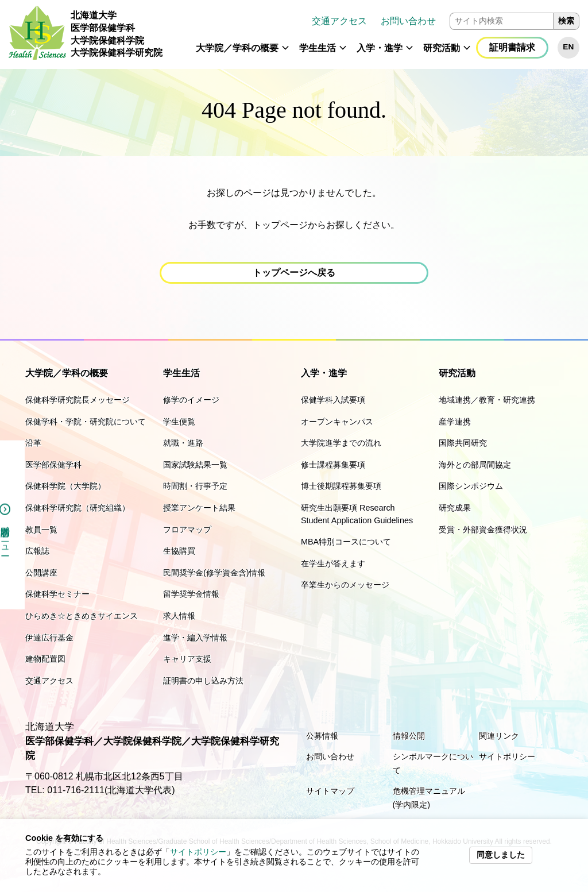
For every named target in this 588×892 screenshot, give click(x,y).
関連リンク (499, 736)
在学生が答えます (333, 563)
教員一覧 (41, 530)
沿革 (33, 443)
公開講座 (41, 573)
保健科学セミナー (57, 594)
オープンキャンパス (337, 422)
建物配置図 (45, 659)
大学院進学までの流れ (341, 443)
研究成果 (455, 508)
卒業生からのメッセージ (345, 585)
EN (568, 47)
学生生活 (318, 48)
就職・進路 (183, 443)
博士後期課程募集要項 (341, 486)
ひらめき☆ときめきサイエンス (82, 616)
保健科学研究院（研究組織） (78, 508)
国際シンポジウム (471, 486)
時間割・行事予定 (195, 486)
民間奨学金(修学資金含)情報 (214, 573)
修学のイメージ (191, 400)
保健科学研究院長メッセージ (78, 400)
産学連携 (455, 422)
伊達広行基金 (49, 638)
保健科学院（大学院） (65, 486)
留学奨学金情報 (191, 594)
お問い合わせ (408, 21)
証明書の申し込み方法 (203, 681)
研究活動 (442, 48)
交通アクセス (339, 21)
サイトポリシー (198, 852)
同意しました (501, 855)
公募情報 (322, 736)
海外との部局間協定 (475, 465)
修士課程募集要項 (333, 465)
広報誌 (37, 551)
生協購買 (179, 551)
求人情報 (179, 616)
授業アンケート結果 (199, 508)
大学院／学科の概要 (237, 48)
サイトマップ (330, 791)
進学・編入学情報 (195, 638)
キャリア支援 (187, 659)
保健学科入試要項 (333, 400)
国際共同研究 (463, 443)
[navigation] (375, 34)
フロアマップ (187, 530)
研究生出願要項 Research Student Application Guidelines (357, 514)
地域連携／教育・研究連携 (487, 400)
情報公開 (409, 736)
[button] (285, 53)
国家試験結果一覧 (195, 465)
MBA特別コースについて (346, 542)
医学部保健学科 (53, 465)
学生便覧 (179, 422)
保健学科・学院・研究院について (86, 422)
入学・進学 (380, 48)
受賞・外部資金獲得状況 (483, 530)
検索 (566, 21)
